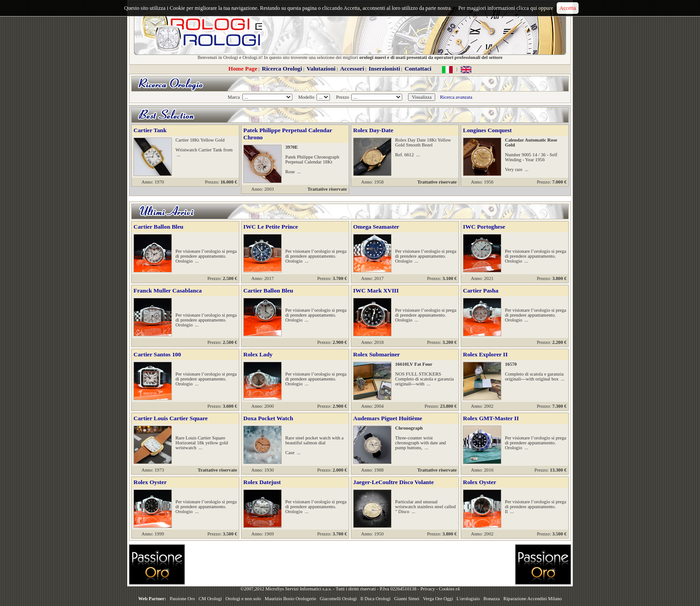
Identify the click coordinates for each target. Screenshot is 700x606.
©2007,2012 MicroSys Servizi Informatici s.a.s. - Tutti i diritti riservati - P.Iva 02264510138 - (330, 589)
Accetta (568, 8)
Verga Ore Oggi (438, 599)
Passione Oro (182, 599)
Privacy (428, 589)
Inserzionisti (384, 69)
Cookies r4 (449, 589)
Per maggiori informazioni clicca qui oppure (506, 8)
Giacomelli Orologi (338, 599)
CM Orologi (210, 599)
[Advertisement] (350, 564)
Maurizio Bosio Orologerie (290, 599)
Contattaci (418, 69)
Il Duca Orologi (375, 599)
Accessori (352, 69)
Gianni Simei (407, 599)
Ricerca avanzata (456, 97)
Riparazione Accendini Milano (533, 599)
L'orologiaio (468, 599)
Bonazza (492, 599)
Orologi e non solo (243, 599)
